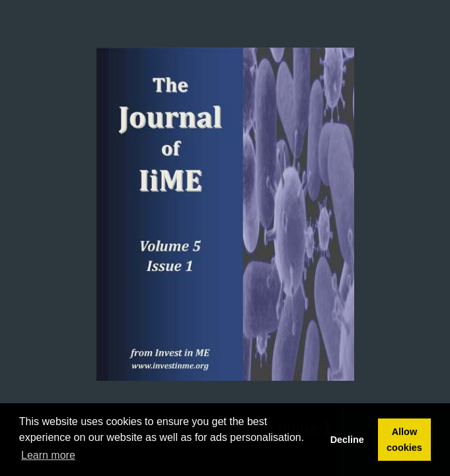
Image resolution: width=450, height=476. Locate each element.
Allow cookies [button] (404, 440)
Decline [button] (347, 440)
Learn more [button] (48, 455)
